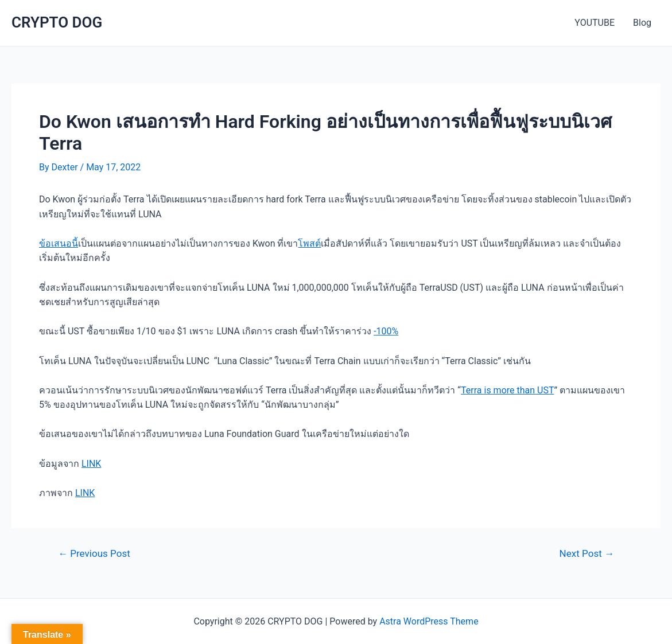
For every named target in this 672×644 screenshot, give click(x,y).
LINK (91, 464)
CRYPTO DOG (57, 22)
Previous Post (94, 554)
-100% (386, 331)
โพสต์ (309, 243)
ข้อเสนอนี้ (59, 243)
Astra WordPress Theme (429, 621)
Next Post (587, 554)
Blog (642, 23)
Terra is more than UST (507, 390)
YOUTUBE (595, 23)
